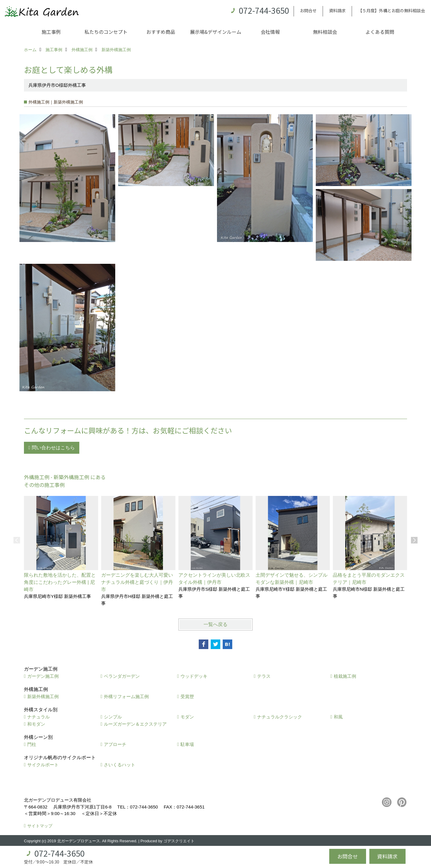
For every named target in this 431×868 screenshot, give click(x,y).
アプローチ (115, 744)
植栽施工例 (345, 676)
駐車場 (187, 744)
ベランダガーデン (122, 676)
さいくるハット (120, 765)
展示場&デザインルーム (216, 32)
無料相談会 (325, 32)
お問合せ (308, 10)
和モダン (36, 724)
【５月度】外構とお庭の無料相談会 (391, 10)
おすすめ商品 (161, 32)
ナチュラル (38, 717)
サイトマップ (40, 826)
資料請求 (337, 10)
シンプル (113, 717)
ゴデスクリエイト (179, 841)
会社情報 (270, 32)
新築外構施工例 (43, 696)
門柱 (32, 744)
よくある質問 (380, 32)
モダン (187, 717)
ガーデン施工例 (43, 676)
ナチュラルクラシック (280, 717)
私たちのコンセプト (106, 32)
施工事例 (51, 32)
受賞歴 (187, 696)
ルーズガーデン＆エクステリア (135, 724)
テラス (264, 676)
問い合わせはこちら (53, 448)
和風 (338, 717)
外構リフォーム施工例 (126, 696)
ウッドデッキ (194, 676)
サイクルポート (43, 765)
